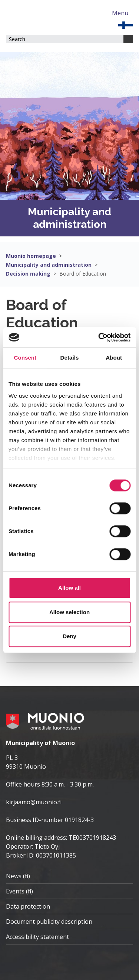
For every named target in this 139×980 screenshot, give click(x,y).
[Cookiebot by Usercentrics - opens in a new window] (99, 337)
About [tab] (114, 358)
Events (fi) (19, 891)
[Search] (128, 39)
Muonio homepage (31, 256)
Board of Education (83, 274)
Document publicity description (49, 922)
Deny (69, 636)
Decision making (28, 274)
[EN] (126, 24)
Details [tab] (70, 358)
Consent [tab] (25, 358)
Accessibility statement (37, 937)
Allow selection (69, 612)
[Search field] (65, 39)
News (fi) (18, 876)
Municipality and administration (49, 265)
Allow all (69, 588)
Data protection (28, 906)
